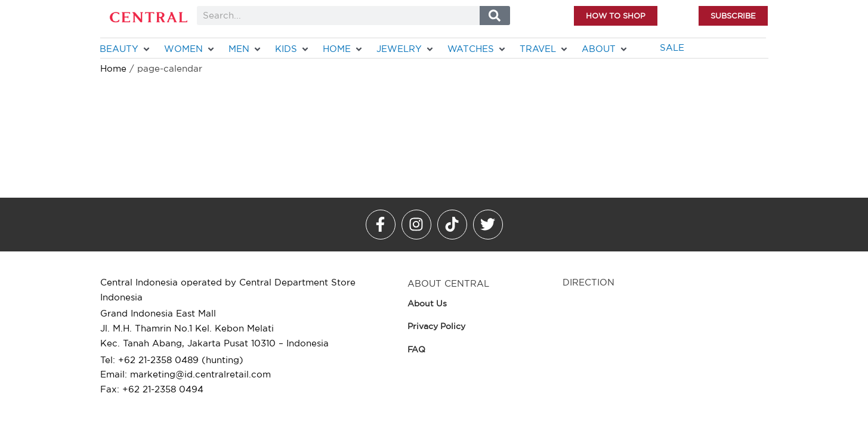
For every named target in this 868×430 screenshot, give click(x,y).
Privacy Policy (436, 326)
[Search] (495, 16)
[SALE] (672, 48)
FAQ (416, 349)
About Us (427, 303)
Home (113, 68)
